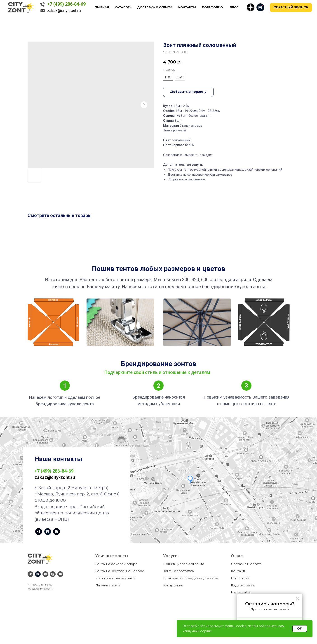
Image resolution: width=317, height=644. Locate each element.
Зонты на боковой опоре (116, 564)
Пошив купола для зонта (184, 564)
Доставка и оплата (246, 564)
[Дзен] (45, 574)
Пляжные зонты (108, 585)
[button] (291, 7)
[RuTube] (38, 574)
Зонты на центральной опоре (120, 571)
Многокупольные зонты (115, 578)
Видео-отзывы (243, 585)
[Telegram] (30, 574)
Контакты (239, 571)
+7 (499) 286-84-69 (40, 584)
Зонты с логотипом (179, 571)
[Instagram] (53, 574)
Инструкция (173, 585)
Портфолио (241, 578)
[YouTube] (60, 574)
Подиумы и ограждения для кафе (191, 578)
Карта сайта (241, 592)
